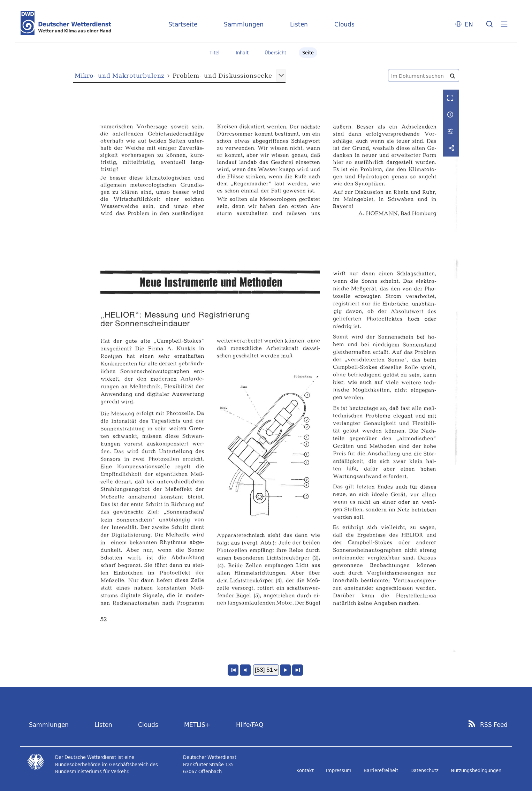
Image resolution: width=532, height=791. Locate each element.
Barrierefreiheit (381, 770)
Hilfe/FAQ (250, 725)
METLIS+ (197, 725)
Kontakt (305, 770)
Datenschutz (424, 770)
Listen (299, 24)
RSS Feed (494, 725)
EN (469, 24)
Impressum (339, 770)
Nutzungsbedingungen (476, 770)
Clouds (344, 24)
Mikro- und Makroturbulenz (120, 75)
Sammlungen (244, 24)
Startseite (183, 24)
